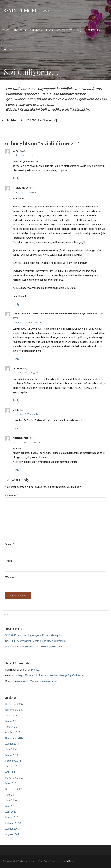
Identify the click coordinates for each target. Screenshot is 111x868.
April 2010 (11, 812)
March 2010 (12, 817)
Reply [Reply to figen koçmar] (16, 470)
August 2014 (12, 744)
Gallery (7, 49)
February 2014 (13, 761)
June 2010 (11, 800)
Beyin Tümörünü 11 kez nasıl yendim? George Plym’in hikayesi (52, 675)
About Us (20, 30)
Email (10, 561)
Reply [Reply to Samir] (16, 178)
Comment (12, 495)
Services (36, 30)
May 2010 (11, 806)
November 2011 (14, 789)
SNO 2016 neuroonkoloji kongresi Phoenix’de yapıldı (34, 635)
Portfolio (93, 30)
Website (10, 577)
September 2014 (14, 738)
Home (6, 30)
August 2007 (12, 834)
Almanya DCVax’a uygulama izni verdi (37, 681)
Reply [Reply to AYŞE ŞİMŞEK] (16, 304)
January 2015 (13, 727)
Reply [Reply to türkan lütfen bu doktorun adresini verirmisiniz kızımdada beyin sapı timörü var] (16, 359)
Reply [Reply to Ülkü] (16, 429)
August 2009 (12, 829)
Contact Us (65, 30)
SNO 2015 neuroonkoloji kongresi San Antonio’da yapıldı (35, 641)
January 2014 (13, 766)
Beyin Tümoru (20, 10)
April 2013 (11, 772)
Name (10, 544)
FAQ (79, 30)
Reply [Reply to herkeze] (16, 400)
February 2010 (13, 823)
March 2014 (12, 755)
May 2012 (11, 783)
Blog (49, 30)
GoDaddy (70, 861)
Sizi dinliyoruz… (31, 670)
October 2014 (13, 732)
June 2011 (11, 795)
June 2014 (11, 749)
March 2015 (12, 721)
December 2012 (14, 778)
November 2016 (14, 704)
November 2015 (14, 710)
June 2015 (11, 716)
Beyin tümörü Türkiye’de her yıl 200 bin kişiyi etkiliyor (34, 647)
